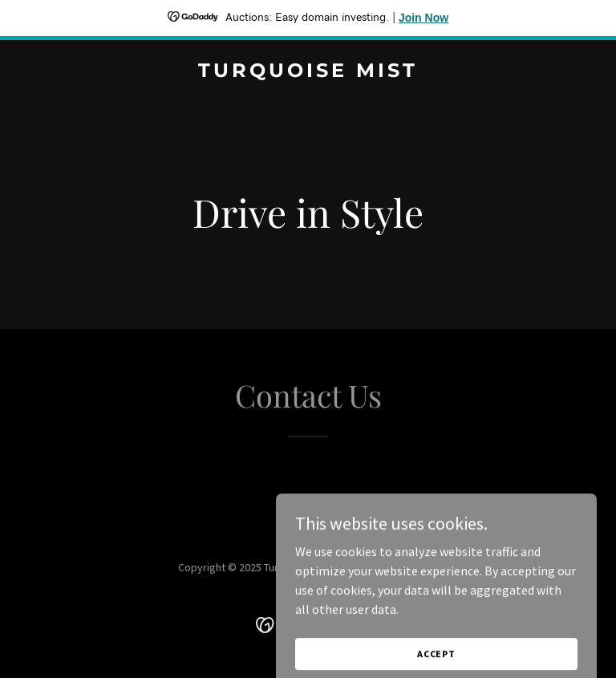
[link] (308, 72)
